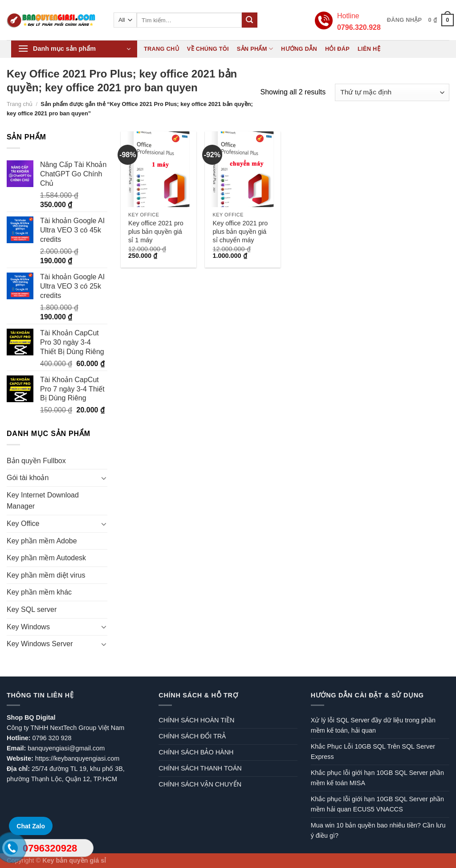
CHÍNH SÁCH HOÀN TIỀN (196, 720)
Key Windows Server (40, 644)
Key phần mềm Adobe (42, 541)
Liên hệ (369, 49)
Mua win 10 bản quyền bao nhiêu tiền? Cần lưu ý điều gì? (378, 830)
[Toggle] (104, 478)
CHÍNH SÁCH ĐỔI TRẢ (192, 736)
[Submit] (249, 20)
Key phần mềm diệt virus (46, 575)
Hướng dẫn (299, 49)
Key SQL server (32, 609)
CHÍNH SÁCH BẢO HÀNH (196, 752)
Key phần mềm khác (39, 592)
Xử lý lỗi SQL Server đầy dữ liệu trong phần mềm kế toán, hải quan (373, 725)
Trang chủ (161, 49)
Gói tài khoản (28, 478)
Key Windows (28, 627)
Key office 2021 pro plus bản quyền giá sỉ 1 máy (156, 231)
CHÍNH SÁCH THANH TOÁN (200, 768)
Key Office (23, 524)
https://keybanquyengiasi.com (77, 758)
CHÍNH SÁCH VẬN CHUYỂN (200, 784)
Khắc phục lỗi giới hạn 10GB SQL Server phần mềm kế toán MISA (377, 778)
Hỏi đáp (337, 49)
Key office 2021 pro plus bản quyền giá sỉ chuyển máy (240, 231)
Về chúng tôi (208, 49)
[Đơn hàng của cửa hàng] (392, 92)
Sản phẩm (255, 49)
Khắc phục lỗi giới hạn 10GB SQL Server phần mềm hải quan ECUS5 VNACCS (377, 804)
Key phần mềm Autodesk (46, 558)
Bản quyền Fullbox (36, 461)
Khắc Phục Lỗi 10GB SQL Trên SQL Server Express (373, 752)
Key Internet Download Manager (43, 501)
